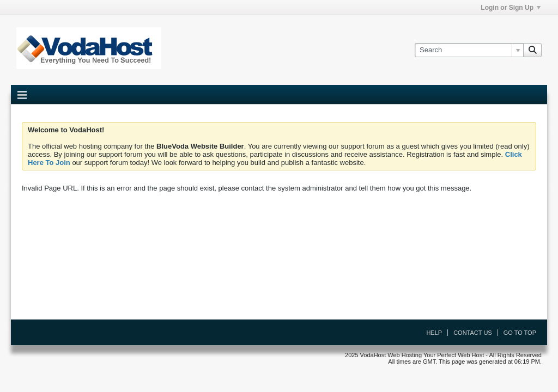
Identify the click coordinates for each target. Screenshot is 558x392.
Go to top (520, 333)
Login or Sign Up (511, 8)
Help (434, 333)
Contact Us (473, 333)
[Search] (469, 50)
